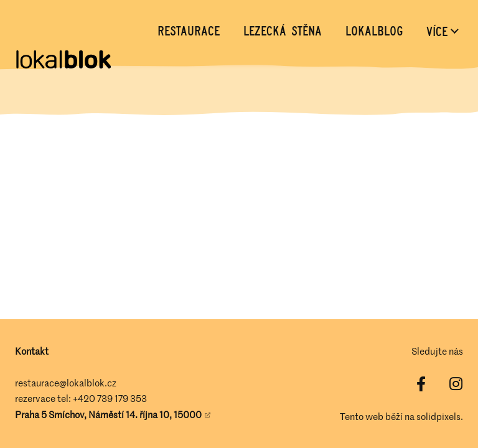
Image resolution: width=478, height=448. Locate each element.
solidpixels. (440, 416)
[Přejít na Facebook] (421, 384)
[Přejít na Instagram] (456, 384)
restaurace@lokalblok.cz (66, 383)
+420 (85, 398)
